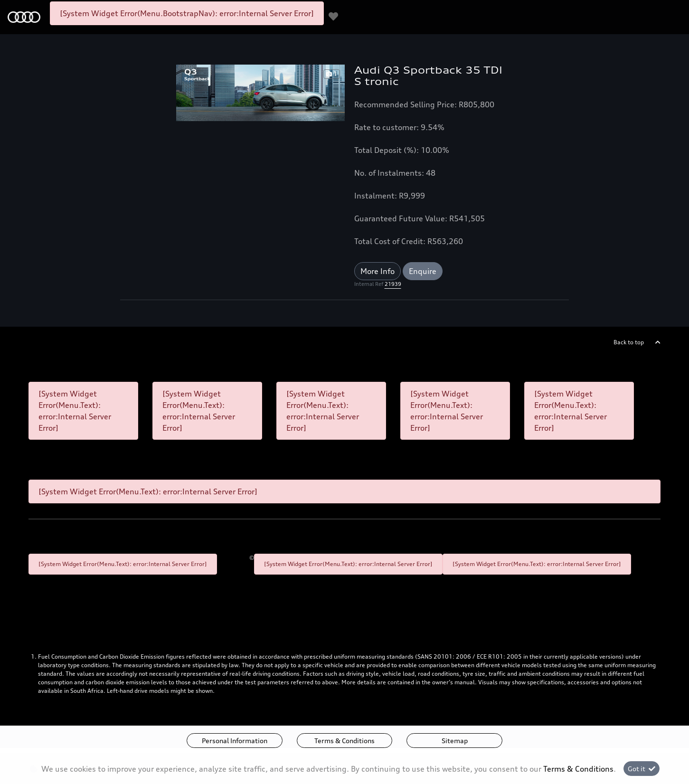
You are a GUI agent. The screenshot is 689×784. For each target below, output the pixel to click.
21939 (393, 284)
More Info (378, 271)
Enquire (423, 271)
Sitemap (455, 741)
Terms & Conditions (344, 741)
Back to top (629, 342)
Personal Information (235, 741)
